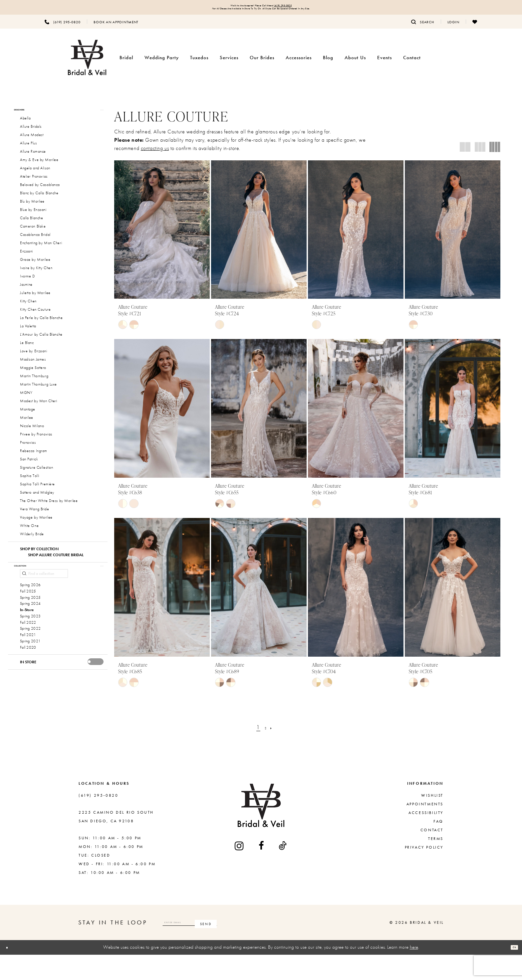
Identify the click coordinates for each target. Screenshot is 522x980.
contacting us (155, 154)
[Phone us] (62, 28)
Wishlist (432, 821)
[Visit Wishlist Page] (475, 28)
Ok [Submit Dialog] (511, 973)
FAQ (438, 847)
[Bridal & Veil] (87, 64)
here (414, 973)
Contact (432, 856)
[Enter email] (218, 948)
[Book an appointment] (116, 28)
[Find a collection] (44, 593)
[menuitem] (62, 28)
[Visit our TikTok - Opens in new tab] (283, 871)
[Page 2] (265, 753)
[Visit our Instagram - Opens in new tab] (240, 871)
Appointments (425, 830)
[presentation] (96, 705)
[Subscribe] (262, 948)
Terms (436, 864)
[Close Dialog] (10, 973)
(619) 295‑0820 (305, 7)
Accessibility (426, 838)
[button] (453, 28)
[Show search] (423, 28)
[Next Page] (275, 753)
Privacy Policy (424, 873)
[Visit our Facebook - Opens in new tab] (262, 871)
